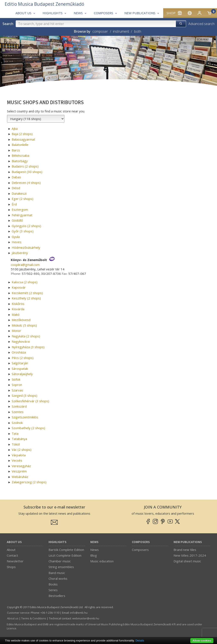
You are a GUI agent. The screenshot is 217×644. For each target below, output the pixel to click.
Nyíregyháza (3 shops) (28, 347)
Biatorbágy (20, 161)
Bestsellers (57, 596)
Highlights (58, 542)
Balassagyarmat (23, 139)
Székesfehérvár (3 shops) (30, 401)
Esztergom (20, 210)
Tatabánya (19, 439)
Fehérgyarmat (22, 215)
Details (140, 641)
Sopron (17, 385)
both (138, 31)
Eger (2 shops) (22, 199)
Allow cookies (202, 641)
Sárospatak (20, 369)
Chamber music (60, 561)
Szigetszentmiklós (25, 417)
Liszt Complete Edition (65, 555)
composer (100, 31)
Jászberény (20, 253)
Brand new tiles (185, 550)
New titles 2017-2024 (190, 555)
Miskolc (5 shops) (24, 325)
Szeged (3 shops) (24, 395)
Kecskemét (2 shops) (27, 293)
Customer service (18, 613)
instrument (121, 31)
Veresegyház (21, 466)
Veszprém (19, 471)
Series (53, 590)
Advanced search (201, 24)
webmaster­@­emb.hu (86, 618)
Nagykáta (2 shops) (26, 336)
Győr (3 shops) (23, 231)
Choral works (58, 578)
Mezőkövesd (21, 320)
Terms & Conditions (34, 618)
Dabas (16, 177)
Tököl (16, 444)
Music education (102, 561)
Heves (17, 242)
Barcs (16, 150)
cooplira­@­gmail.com (25, 265)
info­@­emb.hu (79, 613)
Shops (11, 567)
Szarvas (17, 390)
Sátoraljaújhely (22, 374)
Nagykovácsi (21, 341)
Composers (141, 542)
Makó (16, 314)
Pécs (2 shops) (23, 358)
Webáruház (20, 477)
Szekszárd (19, 406)
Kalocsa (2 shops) (25, 282)
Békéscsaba (20, 155)
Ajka (15, 129)
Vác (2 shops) (22, 450)
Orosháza (19, 352)
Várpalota (19, 455)
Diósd (16, 188)
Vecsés (17, 460)
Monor (16, 331)
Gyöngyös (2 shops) (26, 226)
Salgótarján (20, 363)
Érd (14, 204)
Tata (15, 433)
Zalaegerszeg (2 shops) (29, 482)
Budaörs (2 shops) (25, 166)
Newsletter (15, 561)
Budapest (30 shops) (27, 172)
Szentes (18, 412)
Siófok (16, 379)
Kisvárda (18, 309)
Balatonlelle (20, 145)
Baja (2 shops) (22, 134)
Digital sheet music (187, 561)
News (94, 542)
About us (14, 542)
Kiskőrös (18, 304)
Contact (12, 555)
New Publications (188, 542)
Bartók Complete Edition (66, 550)
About (11, 550)
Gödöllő (17, 220)
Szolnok (17, 423)
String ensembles (61, 567)
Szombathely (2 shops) (28, 428)
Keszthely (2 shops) (26, 298)
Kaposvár (19, 287)
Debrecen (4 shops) (26, 183)
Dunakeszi (19, 193)
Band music (57, 573)
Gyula (16, 237)
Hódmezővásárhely (26, 247)
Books (53, 584)
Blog (94, 555)
